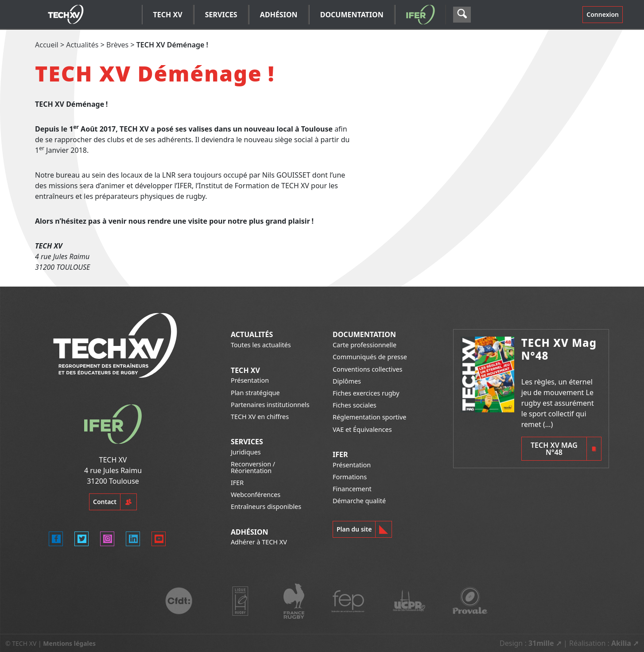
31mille (541, 643)
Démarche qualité (359, 501)
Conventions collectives (367, 369)
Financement (352, 489)
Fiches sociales (355, 405)
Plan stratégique (255, 393)
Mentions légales (69, 643)
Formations (350, 477)
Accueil (47, 45)
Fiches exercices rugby (366, 393)
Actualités (82, 45)
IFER (237, 483)
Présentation (250, 380)
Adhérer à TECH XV (259, 542)
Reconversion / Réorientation (253, 467)
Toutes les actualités (261, 345)
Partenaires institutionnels (270, 405)
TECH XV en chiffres (260, 417)
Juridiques (246, 452)
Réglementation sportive (369, 417)
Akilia (621, 643)
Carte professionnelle (365, 345)
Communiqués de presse (370, 357)
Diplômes (347, 381)
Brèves (117, 45)
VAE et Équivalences (362, 429)
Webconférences (256, 495)
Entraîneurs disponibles (266, 506)
